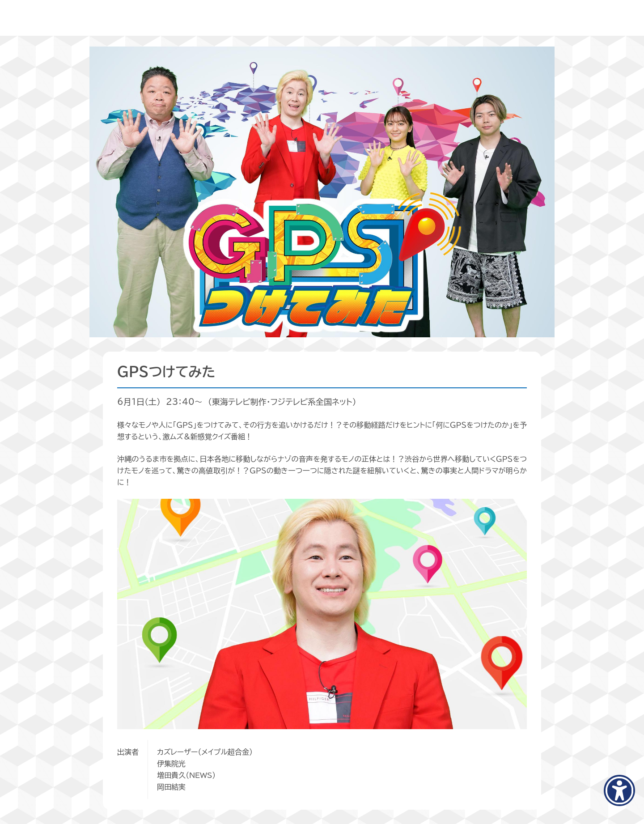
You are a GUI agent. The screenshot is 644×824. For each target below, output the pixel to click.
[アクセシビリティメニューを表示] (619, 790)
